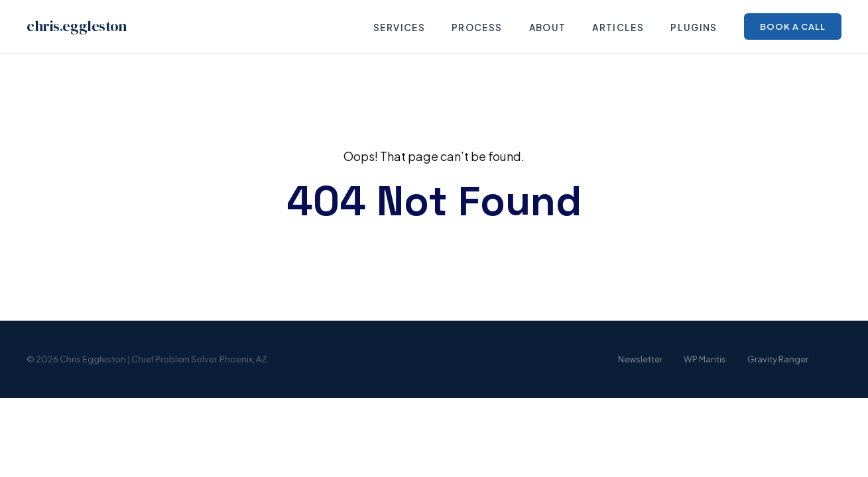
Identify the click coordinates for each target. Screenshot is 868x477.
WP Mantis (705, 359)
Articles (618, 27)
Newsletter (640, 359)
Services (399, 27)
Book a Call (793, 26)
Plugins (694, 27)
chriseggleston (77, 26)
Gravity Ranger (778, 359)
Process (477, 27)
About (548, 27)
